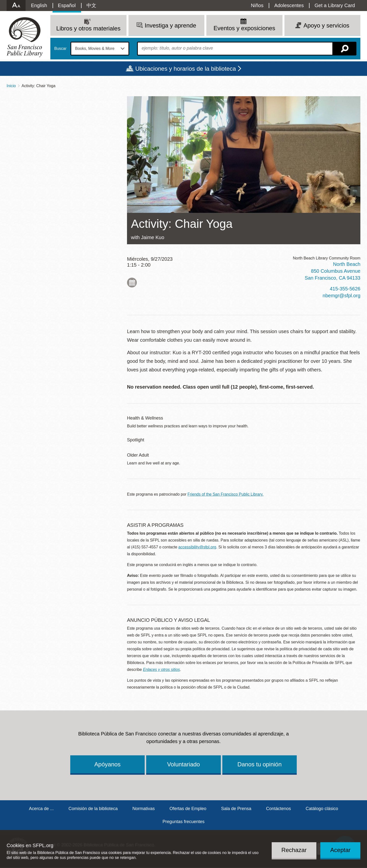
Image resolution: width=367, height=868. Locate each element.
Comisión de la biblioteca (93, 809)
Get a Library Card (335, 5)
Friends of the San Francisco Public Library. (225, 494)
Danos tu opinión (259, 764)
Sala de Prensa (236, 809)
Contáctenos (278, 809)
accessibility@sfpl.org (197, 547)
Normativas (144, 809)
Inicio (11, 86)
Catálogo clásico (322, 809)
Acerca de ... (41, 809)
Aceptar (340, 850)
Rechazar (294, 850)
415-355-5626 (345, 289)
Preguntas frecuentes (183, 822)
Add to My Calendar (132, 283)
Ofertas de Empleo (188, 809)
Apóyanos (107, 764)
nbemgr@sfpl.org (341, 296)
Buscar (60, 49)
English (39, 5)
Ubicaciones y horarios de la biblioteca (186, 69)
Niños (257, 5)
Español (67, 5)
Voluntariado (183, 764)
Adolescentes (289, 5)
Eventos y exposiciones (244, 28)
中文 (91, 5)
